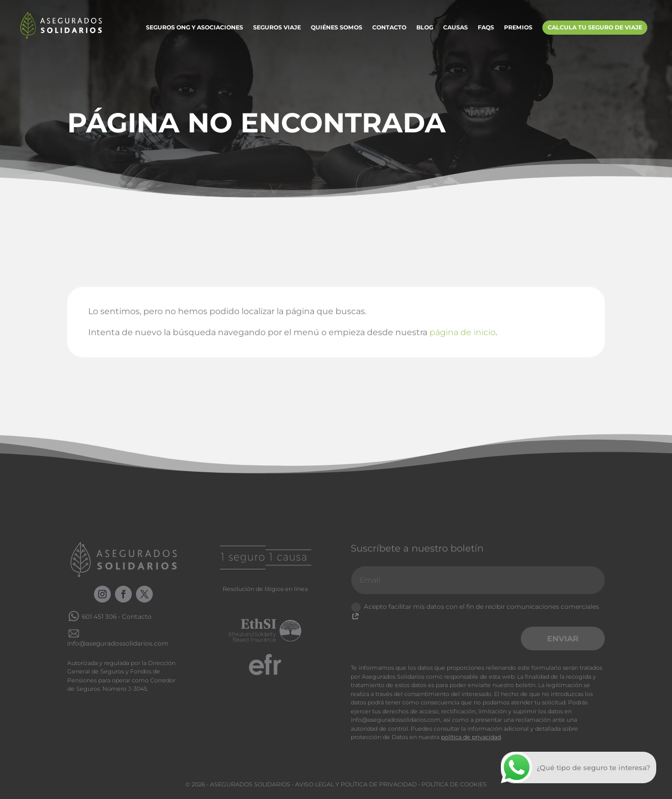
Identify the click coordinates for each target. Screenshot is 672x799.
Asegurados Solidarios (250, 784)
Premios (518, 28)
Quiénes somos (337, 28)
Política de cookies (454, 784)
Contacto (389, 28)
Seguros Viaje (277, 28)
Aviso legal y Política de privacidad (356, 784)
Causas (455, 28)
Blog (425, 28)
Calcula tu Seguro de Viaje (595, 27)
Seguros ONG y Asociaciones (195, 28)
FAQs (486, 28)
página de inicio (463, 332)
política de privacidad (471, 737)
